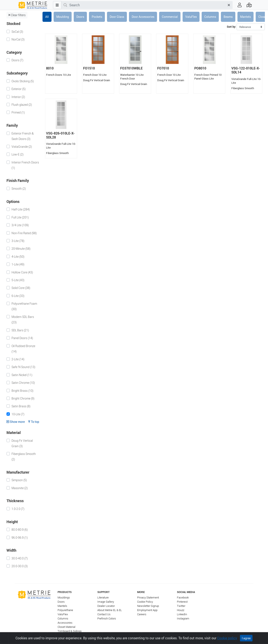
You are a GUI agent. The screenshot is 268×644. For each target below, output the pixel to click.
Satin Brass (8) (21, 406)
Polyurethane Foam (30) (24, 306)
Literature (103, 598)
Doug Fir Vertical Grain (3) (22, 443)
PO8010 (200, 68)
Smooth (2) (19, 189)
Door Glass (117, 17)
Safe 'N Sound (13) (23, 367)
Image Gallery (106, 602)
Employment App (147, 610)
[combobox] (147, 5)
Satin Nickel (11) (22, 375)
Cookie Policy (145, 602)
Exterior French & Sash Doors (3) (23, 136)
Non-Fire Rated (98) (24, 233)
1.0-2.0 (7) (18, 509)
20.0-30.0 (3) (20, 566)
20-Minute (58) (21, 249)
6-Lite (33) (18, 296)
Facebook (183, 598)
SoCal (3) (17, 32)
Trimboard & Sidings (70, 631)
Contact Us (104, 614)
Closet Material (66, 627)
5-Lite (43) (18, 280)
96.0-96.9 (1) (20, 538)
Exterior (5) (19, 89)
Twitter (181, 606)
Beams (228, 17)
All (47, 17)
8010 (50, 68)
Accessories (65, 623)
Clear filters (17, 15)
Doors (80, 17)
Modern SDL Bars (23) (23, 319)
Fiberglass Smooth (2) (24, 457)
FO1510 (89, 68)
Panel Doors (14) (22, 338)
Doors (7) (17, 60)
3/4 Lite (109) (20, 225)
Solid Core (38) (21, 288)
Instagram (183, 619)
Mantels (245, 17)
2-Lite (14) (18, 359)
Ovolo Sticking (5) (23, 81)
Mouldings (64, 598)
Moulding (63, 17)
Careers (142, 614)
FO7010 (163, 68)
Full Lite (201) (20, 217)
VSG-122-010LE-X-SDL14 (246, 70)
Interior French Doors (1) (25, 165)
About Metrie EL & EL (110, 610)
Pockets (97, 17)
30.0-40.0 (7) (20, 558)
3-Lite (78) (18, 241)
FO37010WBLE (131, 68)
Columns (210, 17)
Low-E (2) (17, 154)
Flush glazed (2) (22, 105)
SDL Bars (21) (20, 330)
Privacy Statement (148, 598)
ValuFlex (191, 17)
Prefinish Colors (107, 619)
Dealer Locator (106, 606)
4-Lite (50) (18, 257)
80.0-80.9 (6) (20, 530)
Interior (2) (18, 97)
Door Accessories (143, 17)
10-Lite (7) (18, 414)
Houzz (181, 610)
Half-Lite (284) (21, 209)
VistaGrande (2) (22, 147)
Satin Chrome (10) (23, 383)
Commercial (170, 17)
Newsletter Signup (148, 606)
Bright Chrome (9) (23, 398)
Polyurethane (65, 610)
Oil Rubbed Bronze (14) (23, 349)
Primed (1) (18, 112)
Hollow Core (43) (22, 272)
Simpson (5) (19, 480)
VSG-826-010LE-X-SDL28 (60, 135)
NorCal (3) (18, 39)
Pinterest (182, 602)
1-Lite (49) (18, 264)
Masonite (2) (20, 488)
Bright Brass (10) (22, 391)
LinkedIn (182, 614)
